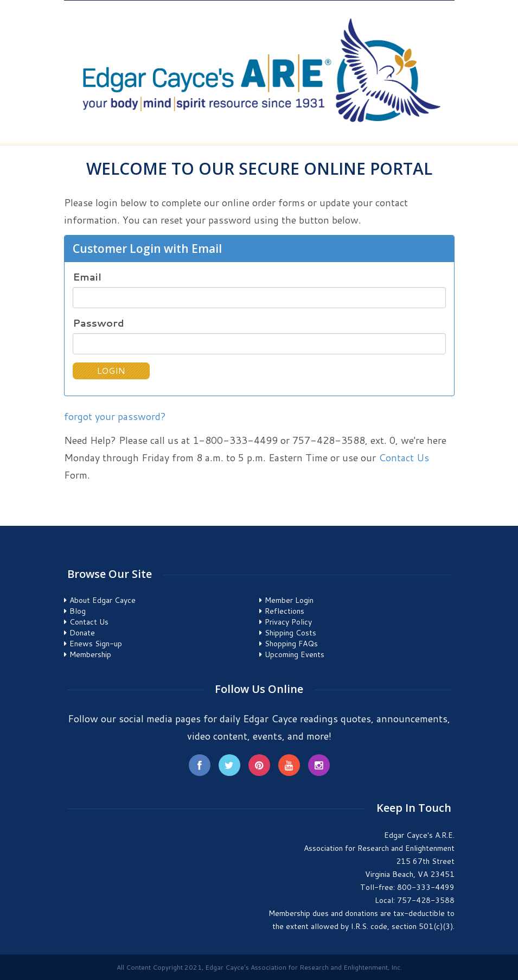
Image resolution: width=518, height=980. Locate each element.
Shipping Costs (290, 633)
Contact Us (404, 457)
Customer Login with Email (147, 249)
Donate (82, 633)
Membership (90, 654)
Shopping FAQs (291, 644)
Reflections (284, 611)
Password (98, 323)
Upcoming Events (295, 654)
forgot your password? (115, 416)
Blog (78, 611)
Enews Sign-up (96, 644)
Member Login (289, 600)
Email (87, 277)
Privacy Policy (288, 622)
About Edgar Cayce (103, 600)
